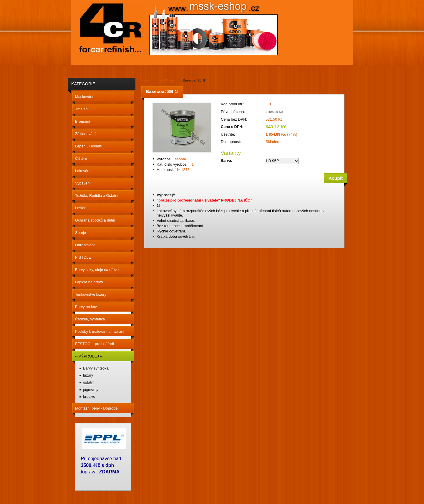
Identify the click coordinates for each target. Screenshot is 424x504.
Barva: (226, 160)
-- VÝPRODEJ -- (166, 80)
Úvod (145, 80)
